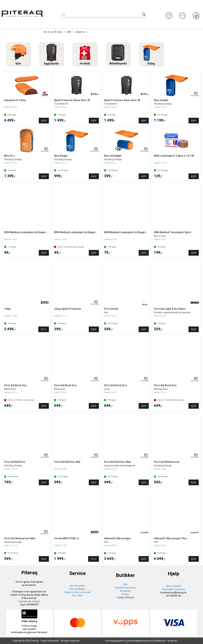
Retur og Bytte (174, 586)
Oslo (125, 584)
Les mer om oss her (29, 601)
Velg (44, 329)
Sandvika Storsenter (126, 588)
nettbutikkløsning (137, 641)
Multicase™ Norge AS (166, 641)
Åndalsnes (126, 591)
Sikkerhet (80, 32)
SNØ (69, 32)
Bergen (125, 594)
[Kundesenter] (169, 16)
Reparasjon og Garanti (174, 589)
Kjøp (44, 121)
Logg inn (182, 16)
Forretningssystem (115, 641)
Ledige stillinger (126, 597)
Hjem (60, 32)
